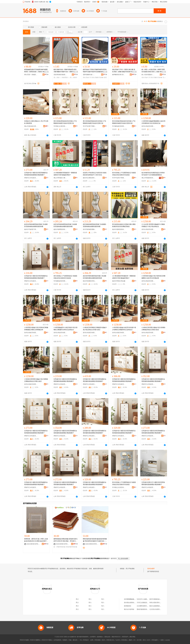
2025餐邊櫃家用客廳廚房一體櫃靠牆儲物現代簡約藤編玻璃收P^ (65, 174)
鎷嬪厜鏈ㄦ (66, 77)
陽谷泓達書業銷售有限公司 (158, 606)
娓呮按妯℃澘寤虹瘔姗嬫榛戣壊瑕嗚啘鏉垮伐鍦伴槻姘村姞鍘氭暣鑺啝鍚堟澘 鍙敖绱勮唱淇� (95, 71)
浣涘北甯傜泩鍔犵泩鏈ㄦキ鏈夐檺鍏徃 (33, 544)
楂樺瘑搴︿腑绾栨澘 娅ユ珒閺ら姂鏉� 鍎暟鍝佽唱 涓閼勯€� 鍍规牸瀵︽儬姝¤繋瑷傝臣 (36, 540)
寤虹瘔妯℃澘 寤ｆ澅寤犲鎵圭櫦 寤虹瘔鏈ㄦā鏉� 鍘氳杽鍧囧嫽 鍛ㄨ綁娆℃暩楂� (124, 71)
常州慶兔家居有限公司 (119, 126)
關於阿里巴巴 (116, 637)
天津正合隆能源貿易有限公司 (146, 603)
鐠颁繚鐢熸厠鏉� (71, 547)
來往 (144, 640)
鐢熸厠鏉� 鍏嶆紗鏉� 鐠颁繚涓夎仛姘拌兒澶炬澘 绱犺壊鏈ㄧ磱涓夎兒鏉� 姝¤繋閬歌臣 (66, 540)
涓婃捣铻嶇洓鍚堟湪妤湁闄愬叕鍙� (60, 75)
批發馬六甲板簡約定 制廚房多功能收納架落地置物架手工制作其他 (95, 174)
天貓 (70, 640)
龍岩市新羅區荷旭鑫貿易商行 (90, 281)
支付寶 (139, 640)
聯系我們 (125, 637)
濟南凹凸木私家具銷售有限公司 (31, 178)
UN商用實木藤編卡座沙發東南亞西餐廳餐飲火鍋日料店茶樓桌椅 (153, 277)
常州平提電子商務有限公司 (90, 126)
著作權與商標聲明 (82, 637)
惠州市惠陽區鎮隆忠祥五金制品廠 (160, 599)
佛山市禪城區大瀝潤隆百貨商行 (60, 178)
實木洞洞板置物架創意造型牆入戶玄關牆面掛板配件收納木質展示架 (65, 122)
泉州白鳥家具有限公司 (148, 126)
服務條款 (100, 637)
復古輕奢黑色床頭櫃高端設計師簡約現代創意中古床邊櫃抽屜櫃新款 (153, 174)
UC (134, 640)
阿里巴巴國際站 (35, 640)
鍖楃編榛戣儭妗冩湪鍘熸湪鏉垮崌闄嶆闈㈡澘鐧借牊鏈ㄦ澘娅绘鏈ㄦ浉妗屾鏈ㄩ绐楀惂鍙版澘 (36, 71)
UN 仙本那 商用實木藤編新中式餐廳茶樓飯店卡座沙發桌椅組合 (153, 225)
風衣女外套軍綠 (129, 609)
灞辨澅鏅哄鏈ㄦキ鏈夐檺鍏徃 (90, 75)
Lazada (167, 640)
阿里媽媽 (98, 640)
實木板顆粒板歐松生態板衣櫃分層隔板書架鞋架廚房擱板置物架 (124, 225)
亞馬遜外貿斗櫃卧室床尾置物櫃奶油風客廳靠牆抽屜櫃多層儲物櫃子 (36, 174)
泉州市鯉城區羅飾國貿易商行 (90, 229)
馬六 (77, 599)
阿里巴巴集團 (24, 640)
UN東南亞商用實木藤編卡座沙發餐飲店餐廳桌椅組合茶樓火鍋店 (153, 329)
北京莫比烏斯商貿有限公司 (158, 609)
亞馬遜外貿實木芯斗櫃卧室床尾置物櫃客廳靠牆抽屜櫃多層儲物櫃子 (153, 483)
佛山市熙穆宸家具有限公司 (148, 178)
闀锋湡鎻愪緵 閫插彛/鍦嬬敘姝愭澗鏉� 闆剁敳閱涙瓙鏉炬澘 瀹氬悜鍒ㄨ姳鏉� (95, 540)
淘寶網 (65, 640)
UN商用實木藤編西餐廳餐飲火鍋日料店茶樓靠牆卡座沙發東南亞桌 (153, 122)
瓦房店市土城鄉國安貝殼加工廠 (147, 599)
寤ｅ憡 (46, 72)
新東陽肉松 (128, 606)
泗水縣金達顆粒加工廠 (131, 603)
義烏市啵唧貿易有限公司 (60, 229)
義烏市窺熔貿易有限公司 (119, 229)
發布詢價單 (151, 569)
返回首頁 (114, 558)
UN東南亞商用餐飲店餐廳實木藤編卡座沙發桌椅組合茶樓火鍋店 (95, 329)
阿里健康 (155, 640)
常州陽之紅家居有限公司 (60, 126)
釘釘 (149, 640)
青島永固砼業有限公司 (157, 603)
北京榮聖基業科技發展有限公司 (147, 606)
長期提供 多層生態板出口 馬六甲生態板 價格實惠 (36, 122)
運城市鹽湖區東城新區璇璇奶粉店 (148, 609)
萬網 (130, 640)
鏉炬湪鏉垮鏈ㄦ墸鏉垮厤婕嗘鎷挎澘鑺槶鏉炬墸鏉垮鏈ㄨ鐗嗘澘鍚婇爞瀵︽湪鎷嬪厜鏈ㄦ (65, 71)
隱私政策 (107, 637)
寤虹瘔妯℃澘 (87, 77)
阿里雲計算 (110, 640)
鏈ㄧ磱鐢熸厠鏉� (59, 547)
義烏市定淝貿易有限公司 (90, 178)
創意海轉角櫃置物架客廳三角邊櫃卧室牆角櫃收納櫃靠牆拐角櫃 (95, 225)
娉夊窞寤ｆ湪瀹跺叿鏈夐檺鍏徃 (31, 75)
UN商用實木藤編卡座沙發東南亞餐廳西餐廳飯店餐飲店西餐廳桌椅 (36, 329)
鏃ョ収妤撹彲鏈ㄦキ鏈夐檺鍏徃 (148, 75)
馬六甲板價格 (130, 569)
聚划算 (75, 640)
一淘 (80, 640)
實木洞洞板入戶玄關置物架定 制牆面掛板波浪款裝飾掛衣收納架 (124, 174)
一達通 (161, 640)
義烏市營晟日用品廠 (119, 281)
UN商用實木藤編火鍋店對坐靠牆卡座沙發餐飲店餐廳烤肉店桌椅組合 (124, 329)
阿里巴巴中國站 (47, 640)
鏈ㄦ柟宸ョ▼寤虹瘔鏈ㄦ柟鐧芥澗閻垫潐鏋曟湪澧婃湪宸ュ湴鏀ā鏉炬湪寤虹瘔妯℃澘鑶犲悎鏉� (153, 71)
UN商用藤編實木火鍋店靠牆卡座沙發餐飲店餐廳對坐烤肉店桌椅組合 (65, 329)
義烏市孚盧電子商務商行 (31, 229)
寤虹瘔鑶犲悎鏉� (98, 77)
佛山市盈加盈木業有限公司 (31, 126)
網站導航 (132, 637)
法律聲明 (93, 637)
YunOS (118, 640)
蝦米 (103, 640)
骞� (47, 74)
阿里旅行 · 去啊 (88, 640)
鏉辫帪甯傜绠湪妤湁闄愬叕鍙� (119, 75)
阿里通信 (124, 640)
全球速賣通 (57, 640)
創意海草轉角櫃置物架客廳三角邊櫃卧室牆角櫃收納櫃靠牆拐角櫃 (36, 225)
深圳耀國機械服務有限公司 (133, 599)
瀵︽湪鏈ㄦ (57, 77)
